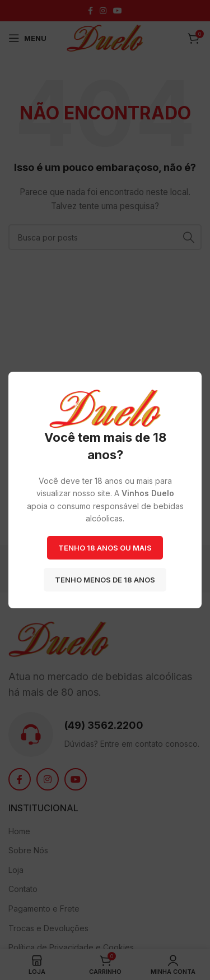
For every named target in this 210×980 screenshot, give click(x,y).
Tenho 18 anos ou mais (105, 548)
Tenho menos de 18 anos (105, 580)
